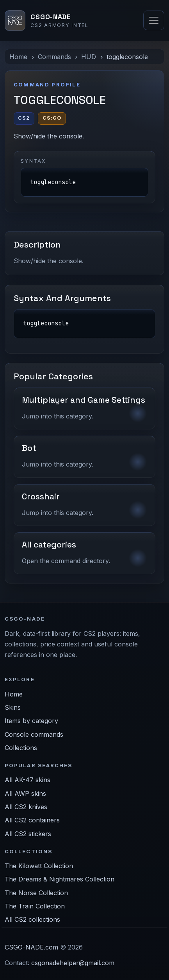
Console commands (34, 734)
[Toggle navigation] (154, 20)
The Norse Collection (36, 893)
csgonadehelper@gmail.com (73, 963)
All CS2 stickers (28, 834)
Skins (13, 707)
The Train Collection (35, 906)
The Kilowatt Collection (39, 866)
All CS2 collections (32, 919)
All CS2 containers (32, 820)
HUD (89, 57)
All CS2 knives (26, 807)
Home (18, 57)
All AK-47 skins (28, 780)
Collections (21, 748)
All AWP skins (25, 793)
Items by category (31, 721)
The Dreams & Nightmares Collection (60, 879)
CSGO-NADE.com (31, 947)
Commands (54, 57)
